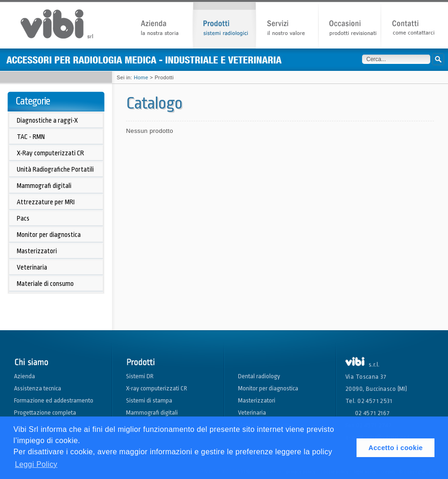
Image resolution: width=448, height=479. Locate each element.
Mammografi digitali (152, 413)
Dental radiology (259, 376)
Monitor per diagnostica (268, 388)
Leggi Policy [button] (36, 464)
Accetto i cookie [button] (395, 448)
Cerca (438, 59)
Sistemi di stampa (149, 400)
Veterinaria (252, 413)
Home (141, 77)
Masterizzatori (257, 400)
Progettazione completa (45, 413)
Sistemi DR (140, 376)
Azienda (24, 376)
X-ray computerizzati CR (157, 388)
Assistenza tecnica (38, 388)
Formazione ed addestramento (54, 400)
